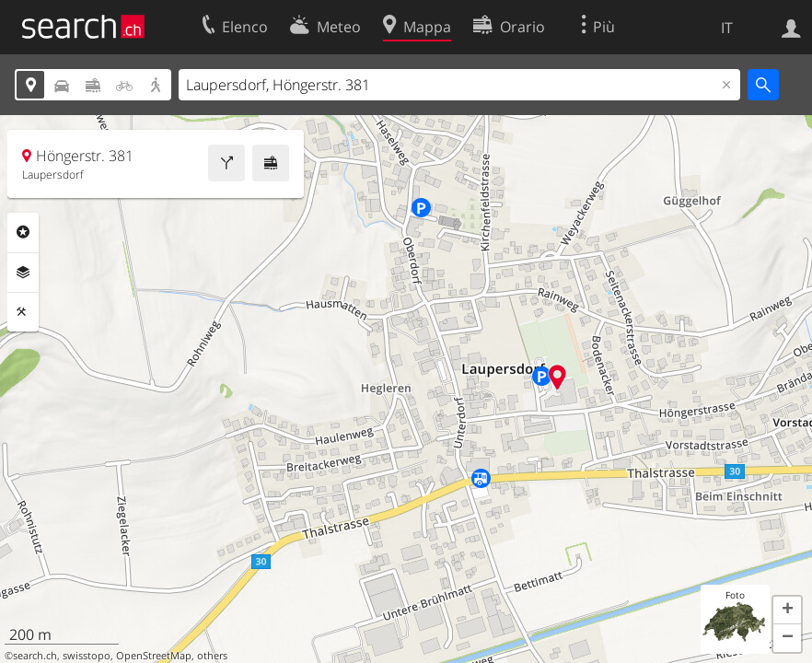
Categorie (23, 232)
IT (727, 28)
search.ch (35, 656)
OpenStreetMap (154, 656)
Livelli (23, 273)
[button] (787, 611)
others (212, 656)
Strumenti (23, 312)
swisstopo (87, 656)
